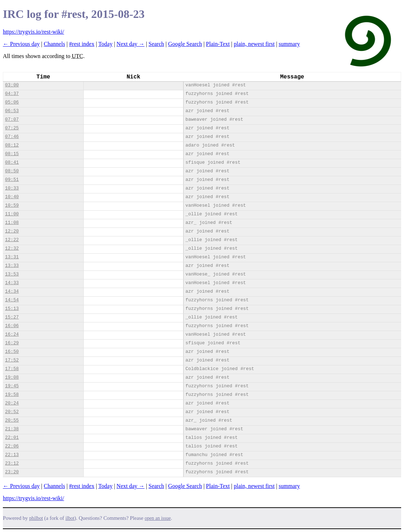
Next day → (131, 44)
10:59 (12, 205)
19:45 (12, 386)
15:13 (12, 309)
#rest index (82, 44)
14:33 (12, 283)
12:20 (12, 231)
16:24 (12, 334)
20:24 (12, 403)
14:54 (12, 300)
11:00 (12, 214)
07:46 (12, 137)
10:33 (12, 188)
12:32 (12, 248)
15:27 (12, 317)
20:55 (12, 420)
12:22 (12, 240)
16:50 (12, 352)
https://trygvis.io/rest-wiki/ (33, 32)
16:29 (12, 343)
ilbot (70, 518)
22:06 (12, 446)
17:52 (12, 360)
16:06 (12, 326)
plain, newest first (254, 44)
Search (156, 44)
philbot (36, 518)
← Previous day (21, 44)
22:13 (12, 455)
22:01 (12, 438)
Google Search (185, 44)
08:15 (12, 154)
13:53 (12, 274)
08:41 (12, 162)
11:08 (12, 223)
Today (106, 44)
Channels (54, 44)
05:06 (12, 102)
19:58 (12, 395)
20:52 (12, 412)
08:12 (12, 145)
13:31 (12, 257)
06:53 (12, 111)
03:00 (12, 85)
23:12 (12, 463)
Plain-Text (218, 44)
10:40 (12, 197)
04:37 (12, 94)
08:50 (12, 171)
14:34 (12, 291)
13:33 (12, 266)
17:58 (12, 369)
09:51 (12, 180)
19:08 (12, 377)
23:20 (12, 472)
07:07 (12, 119)
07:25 (12, 128)
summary (289, 44)
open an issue (158, 518)
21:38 (12, 429)
